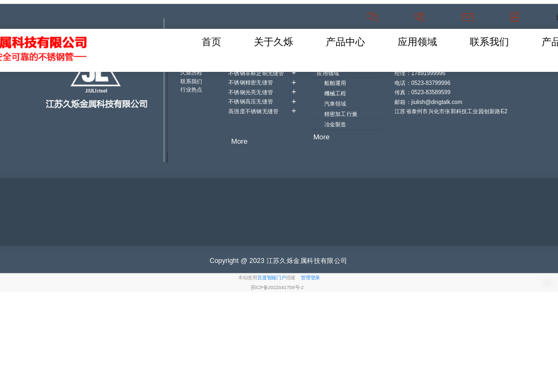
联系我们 (192, 81)
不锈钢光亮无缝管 (262, 92)
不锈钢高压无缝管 (262, 101)
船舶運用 (335, 83)
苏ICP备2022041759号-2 (277, 287)
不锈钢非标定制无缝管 (262, 73)
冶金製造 (335, 124)
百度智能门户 (272, 278)
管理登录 (310, 278)
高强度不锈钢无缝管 (262, 111)
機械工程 (335, 93)
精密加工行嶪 (341, 114)
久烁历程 (192, 72)
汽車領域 (335, 103)
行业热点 (192, 90)
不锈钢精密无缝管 (262, 82)
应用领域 (328, 73)
